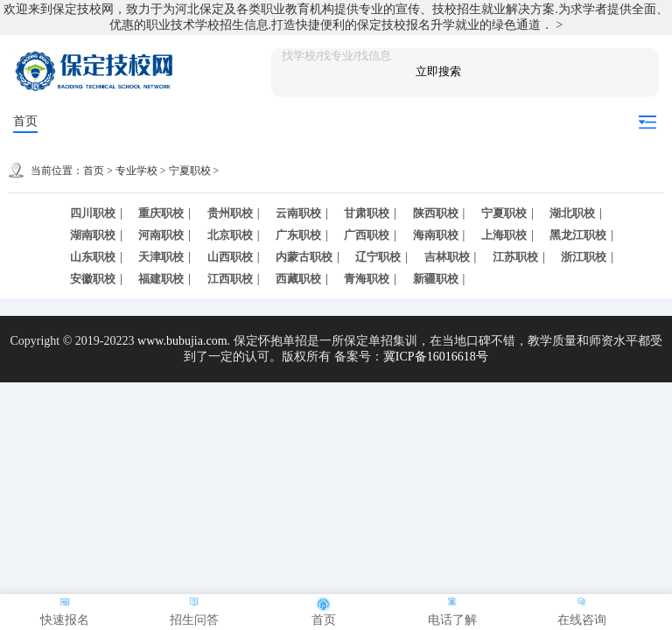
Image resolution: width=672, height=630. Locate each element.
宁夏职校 (190, 171)
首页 (25, 121)
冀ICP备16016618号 (436, 357)
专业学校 (136, 171)
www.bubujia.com (182, 341)
